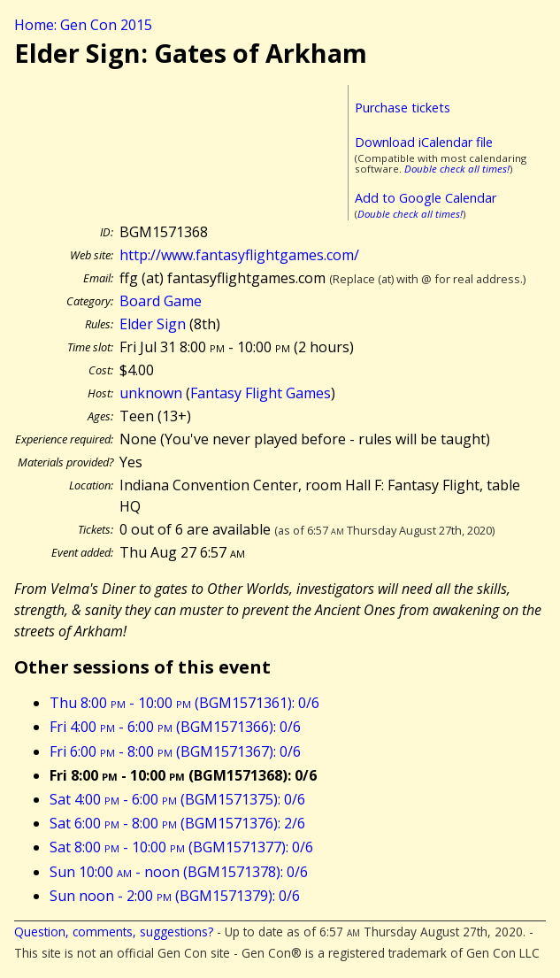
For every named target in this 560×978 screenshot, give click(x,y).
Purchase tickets (403, 108)
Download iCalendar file (424, 142)
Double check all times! (457, 169)
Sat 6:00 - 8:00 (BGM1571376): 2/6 (177, 823)
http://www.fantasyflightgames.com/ (239, 255)
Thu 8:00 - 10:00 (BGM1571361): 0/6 (184, 703)
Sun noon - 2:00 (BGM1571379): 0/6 (175, 896)
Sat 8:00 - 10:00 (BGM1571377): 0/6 (181, 847)
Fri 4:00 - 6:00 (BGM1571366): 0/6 (175, 727)
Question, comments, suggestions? (114, 932)
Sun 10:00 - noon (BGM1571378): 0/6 (179, 872)
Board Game (161, 301)
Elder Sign (153, 324)
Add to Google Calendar (426, 198)
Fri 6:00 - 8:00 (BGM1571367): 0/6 (175, 751)
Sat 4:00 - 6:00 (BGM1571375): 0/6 (177, 799)
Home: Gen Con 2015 (83, 25)
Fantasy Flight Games (261, 393)
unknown (151, 393)
